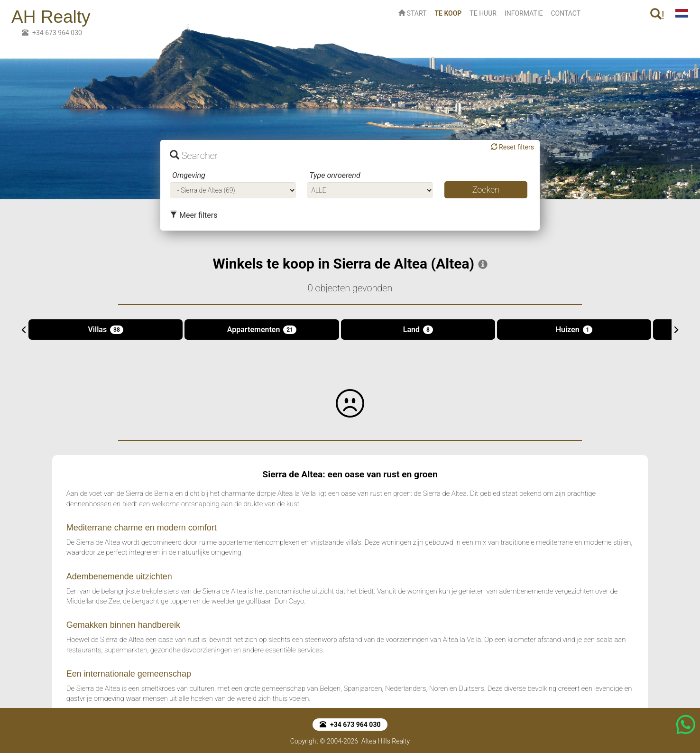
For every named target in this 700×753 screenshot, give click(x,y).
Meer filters (193, 215)
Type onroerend (335, 175)
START (412, 13)
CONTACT (566, 13)
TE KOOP (450, 13)
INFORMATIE (524, 13)
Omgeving (189, 175)
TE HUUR (483, 13)
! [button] (657, 15)
